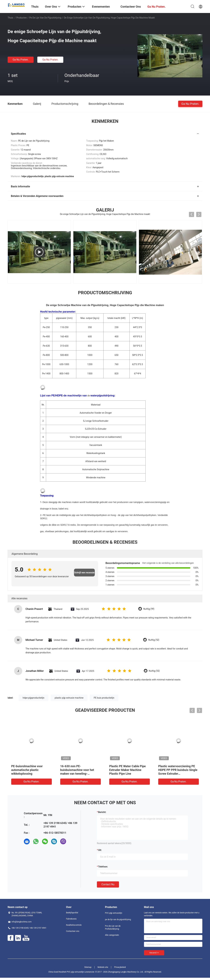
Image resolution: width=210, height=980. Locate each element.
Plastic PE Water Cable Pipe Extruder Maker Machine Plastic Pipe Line (127, 770)
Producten (22, 18)
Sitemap (88, 967)
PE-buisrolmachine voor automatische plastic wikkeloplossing (27, 770)
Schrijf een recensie (84, 573)
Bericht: (102, 812)
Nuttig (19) (149, 609)
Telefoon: (103, 867)
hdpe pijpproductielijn (34, 698)
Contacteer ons (73, 931)
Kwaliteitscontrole (74, 925)
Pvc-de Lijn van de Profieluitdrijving (113, 927)
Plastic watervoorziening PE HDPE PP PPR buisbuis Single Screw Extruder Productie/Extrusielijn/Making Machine (178, 774)
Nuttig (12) (154, 640)
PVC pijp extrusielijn (114, 913)
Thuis (10, 18)
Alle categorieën (112, 935)
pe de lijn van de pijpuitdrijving (45, 18)
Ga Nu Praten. (21, 60)
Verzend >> (154, 953)
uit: (100, 850)
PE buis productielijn (104, 698)
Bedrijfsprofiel (72, 913)
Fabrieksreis (71, 919)
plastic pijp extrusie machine (69, 698)
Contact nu (108, 884)
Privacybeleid (120, 967)
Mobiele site (103, 967)
